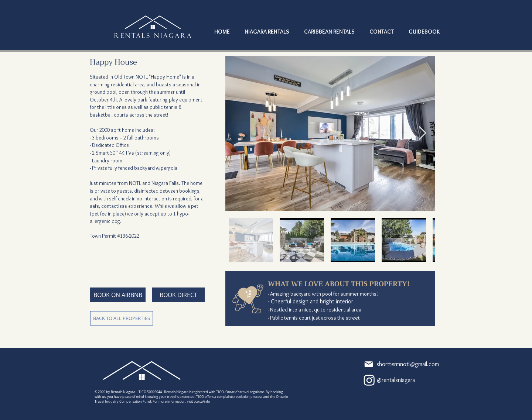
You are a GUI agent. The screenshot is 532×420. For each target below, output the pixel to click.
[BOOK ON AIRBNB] (118, 295)
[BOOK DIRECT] (178, 295)
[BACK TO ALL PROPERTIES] (122, 318)
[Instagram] (369, 380)
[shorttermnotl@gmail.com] (395, 364)
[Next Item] (422, 133)
